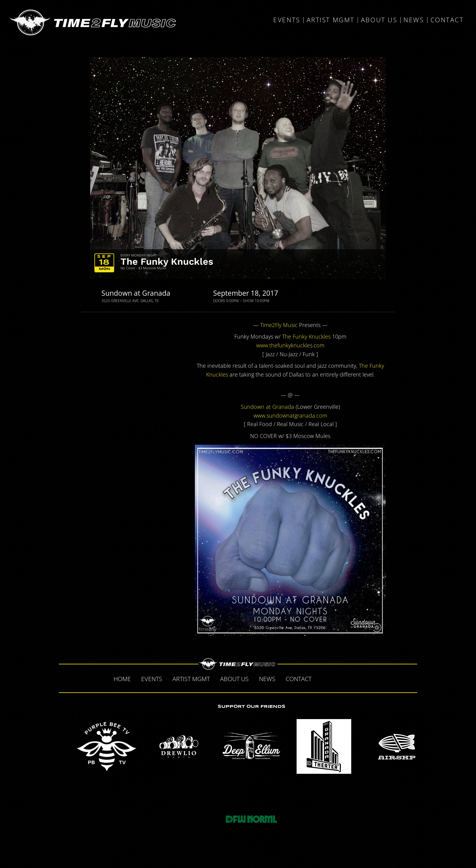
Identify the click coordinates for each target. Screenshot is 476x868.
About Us (379, 20)
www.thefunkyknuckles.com (290, 345)
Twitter (336, 678)
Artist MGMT (331, 20)
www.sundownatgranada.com (290, 415)
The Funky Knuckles (167, 261)
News (414, 20)
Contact (447, 20)
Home (122, 679)
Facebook (323, 678)
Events (287, 20)
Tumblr (348, 678)
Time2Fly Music (279, 325)
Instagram (361, 678)
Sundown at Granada (136, 293)
